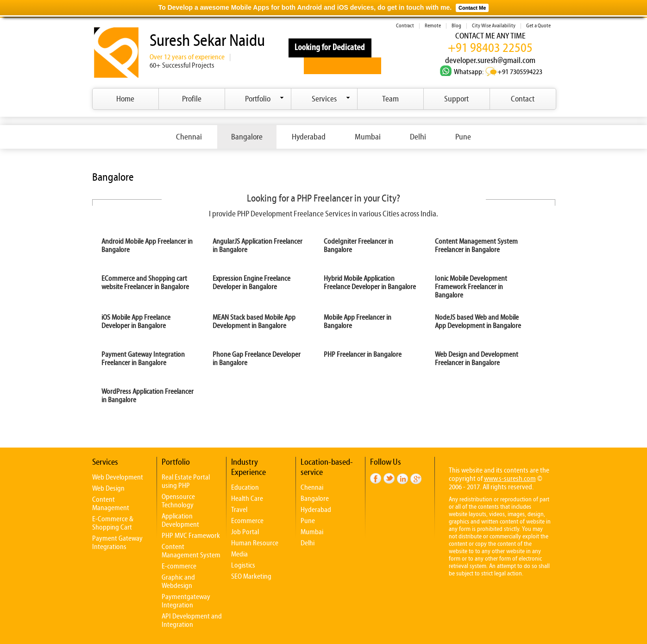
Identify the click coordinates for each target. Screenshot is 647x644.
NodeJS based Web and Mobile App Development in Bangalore (478, 322)
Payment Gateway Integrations (117, 543)
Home (125, 99)
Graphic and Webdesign (178, 581)
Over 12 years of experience (187, 57)
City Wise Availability (494, 26)
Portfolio (264, 99)
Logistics (243, 565)
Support (456, 99)
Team (390, 99)
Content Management (111, 504)
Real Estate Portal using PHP (186, 481)
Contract (405, 26)
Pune (463, 137)
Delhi (418, 137)
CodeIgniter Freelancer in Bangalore (358, 246)
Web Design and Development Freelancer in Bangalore (477, 359)
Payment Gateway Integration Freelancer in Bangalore (143, 359)
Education (245, 487)
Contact (523, 99)
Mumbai (368, 137)
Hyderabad (309, 137)
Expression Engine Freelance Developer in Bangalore (251, 283)
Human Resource (255, 543)
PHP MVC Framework (191, 536)
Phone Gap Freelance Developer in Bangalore (257, 359)
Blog (456, 26)
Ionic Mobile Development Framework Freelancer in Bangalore (471, 287)
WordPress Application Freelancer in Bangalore (148, 396)
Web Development (118, 477)
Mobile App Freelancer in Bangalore (358, 322)
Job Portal (245, 532)
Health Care (247, 499)
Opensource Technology (178, 501)
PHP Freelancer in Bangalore (363, 354)
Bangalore (247, 137)
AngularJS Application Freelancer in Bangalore (258, 246)
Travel (239, 510)
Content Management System (191, 551)
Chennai (189, 137)
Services (331, 99)
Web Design (108, 488)
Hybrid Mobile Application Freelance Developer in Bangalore (370, 283)
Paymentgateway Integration (186, 601)
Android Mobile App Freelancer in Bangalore (147, 246)
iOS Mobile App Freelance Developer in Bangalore (136, 322)
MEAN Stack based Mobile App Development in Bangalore (254, 322)
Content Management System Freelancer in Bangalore (476, 246)
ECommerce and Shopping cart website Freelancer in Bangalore (145, 283)
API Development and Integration (192, 620)
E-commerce (179, 566)
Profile (192, 99)
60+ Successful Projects (182, 65)
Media (239, 554)
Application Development (180, 520)
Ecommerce (247, 521)
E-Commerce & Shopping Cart (113, 523)
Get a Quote (538, 26)
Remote (433, 26)
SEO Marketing (251, 576)
